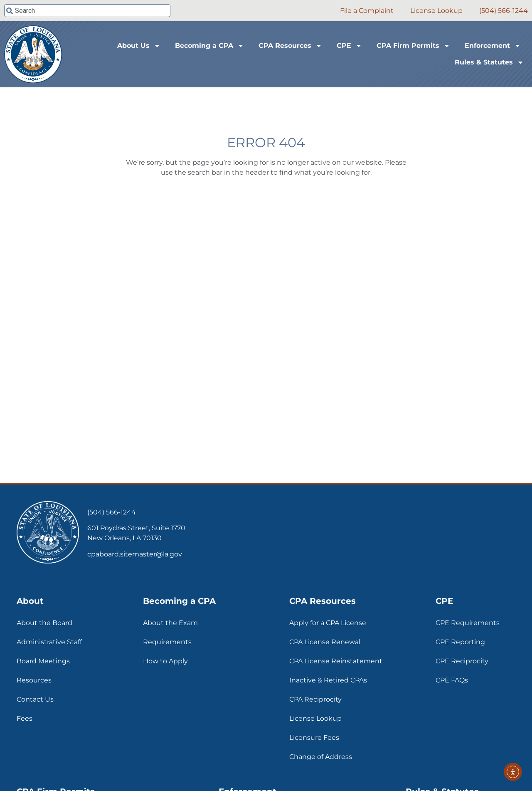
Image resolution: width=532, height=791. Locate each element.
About (30, 601)
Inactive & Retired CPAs (328, 680)
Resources (34, 680)
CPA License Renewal (325, 642)
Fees (25, 718)
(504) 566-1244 (112, 512)
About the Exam (170, 623)
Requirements (167, 642)
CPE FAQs (452, 680)
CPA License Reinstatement (336, 661)
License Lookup (315, 718)
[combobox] (87, 11)
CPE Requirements (468, 623)
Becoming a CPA (209, 46)
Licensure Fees (314, 738)
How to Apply (165, 661)
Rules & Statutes (489, 62)
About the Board (44, 623)
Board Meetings (43, 661)
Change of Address (321, 757)
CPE (349, 46)
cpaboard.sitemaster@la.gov (135, 554)
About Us (139, 46)
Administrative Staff (49, 642)
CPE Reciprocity (462, 661)
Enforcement (493, 46)
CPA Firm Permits (413, 46)
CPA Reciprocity (315, 699)
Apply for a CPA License (328, 623)
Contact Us (35, 699)
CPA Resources (290, 46)
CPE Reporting (460, 642)
